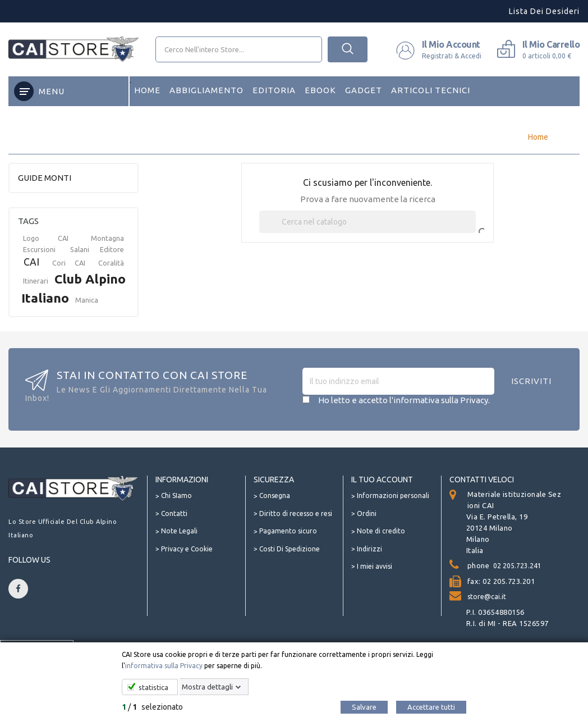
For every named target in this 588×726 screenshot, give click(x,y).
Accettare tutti (431, 707)
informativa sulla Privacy (164, 666)
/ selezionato (152, 707)
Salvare (364, 707)
